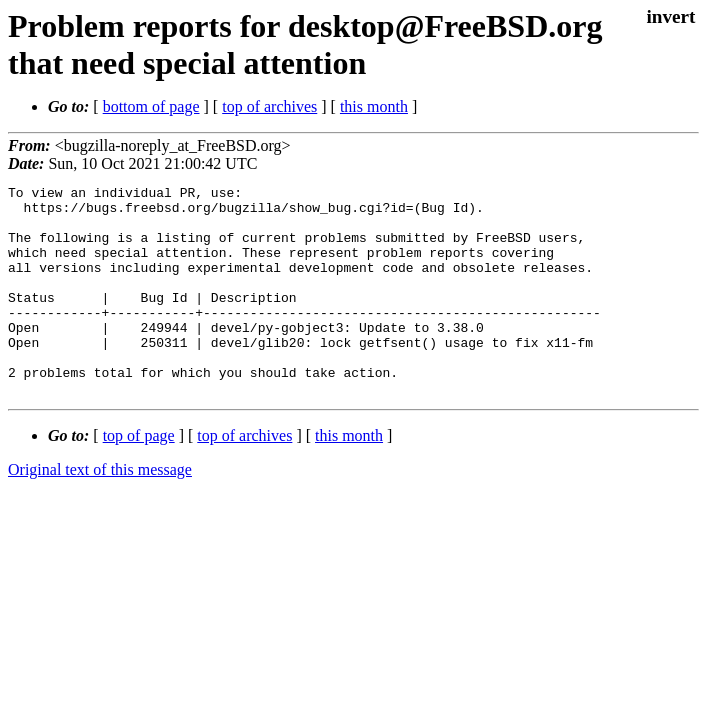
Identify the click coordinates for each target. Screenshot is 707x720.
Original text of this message (100, 511)
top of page (139, 477)
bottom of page (151, 106)
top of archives (269, 106)
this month (374, 106)
